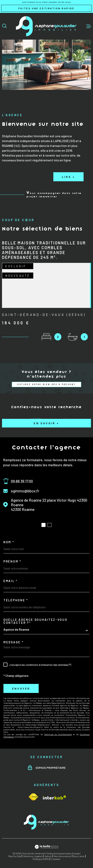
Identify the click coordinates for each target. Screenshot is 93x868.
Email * (10, 581)
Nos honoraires (63, 856)
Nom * (9, 542)
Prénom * (12, 561)
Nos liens (79, 856)
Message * (13, 642)
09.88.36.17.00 (22, 481)
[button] (43, 525)
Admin (48, 856)
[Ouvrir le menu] (89, 26)
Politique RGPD (41, 859)
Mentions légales (33, 856)
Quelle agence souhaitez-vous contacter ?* (35, 621)
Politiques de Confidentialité (58, 734)
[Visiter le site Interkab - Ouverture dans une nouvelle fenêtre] (33, 797)
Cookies (56, 859)
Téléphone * (16, 600)
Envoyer (21, 688)
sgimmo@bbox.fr (25, 491)
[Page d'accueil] (46, 26)
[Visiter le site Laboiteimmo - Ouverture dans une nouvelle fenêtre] (46, 847)
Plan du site (15, 856)
